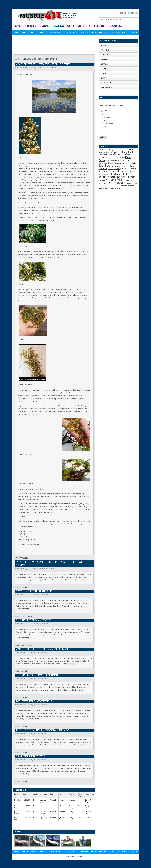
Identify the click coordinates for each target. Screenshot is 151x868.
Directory (84, 26)
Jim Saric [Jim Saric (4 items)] (132, 163)
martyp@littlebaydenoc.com (27, 540)
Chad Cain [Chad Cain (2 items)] (119, 155)
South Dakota (107, 87)
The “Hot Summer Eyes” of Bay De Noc (42, 730)
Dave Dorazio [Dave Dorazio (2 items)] (120, 158)
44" (34, 818)
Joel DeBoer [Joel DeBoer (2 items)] (119, 166)
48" (34, 806)
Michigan (105, 69)
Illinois (104, 45)
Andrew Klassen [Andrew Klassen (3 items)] (129, 150)
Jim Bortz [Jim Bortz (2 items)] (125, 163)
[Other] (112, 127)
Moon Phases (72, 33)
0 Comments (52, 68)
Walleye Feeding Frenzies (35, 701)
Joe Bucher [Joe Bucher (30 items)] (107, 166)
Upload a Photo (56, 33)
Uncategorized (28, 616)
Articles (30, 26)
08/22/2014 (27, 818)
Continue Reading (81, 580)
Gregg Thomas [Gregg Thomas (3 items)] (114, 163)
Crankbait (63, 800)
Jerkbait (62, 818)
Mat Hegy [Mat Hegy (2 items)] (111, 169)
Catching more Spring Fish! (36, 591)
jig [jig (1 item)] (121, 163)
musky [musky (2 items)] (101, 171)
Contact (133, 33)
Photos (43, 33)
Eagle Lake (43, 818)
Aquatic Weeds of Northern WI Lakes (43, 64)
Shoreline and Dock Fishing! (37, 675)
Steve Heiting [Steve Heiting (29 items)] (116, 180)
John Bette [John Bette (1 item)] (127, 166)
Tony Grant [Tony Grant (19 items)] (115, 188)
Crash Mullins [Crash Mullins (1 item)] (111, 158)
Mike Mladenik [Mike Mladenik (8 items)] (129, 169)
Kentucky (105, 73)
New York (105, 64)
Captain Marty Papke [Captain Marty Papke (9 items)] (123, 152)
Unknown (88, 818)
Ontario (104, 59)
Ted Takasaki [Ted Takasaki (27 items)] (116, 183)
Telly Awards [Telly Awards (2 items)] (130, 183)
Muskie (25, 33)
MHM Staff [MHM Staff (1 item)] (118, 169)
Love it (106, 111)
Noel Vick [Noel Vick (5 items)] (119, 171)
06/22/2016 (27, 806)
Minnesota (105, 55)
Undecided (107, 117)
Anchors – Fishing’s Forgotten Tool (42, 649)
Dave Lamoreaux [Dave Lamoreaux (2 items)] (111, 161)
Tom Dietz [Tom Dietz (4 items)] (103, 189)
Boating (58, 26)
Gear (71, 26)
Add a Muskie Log (119, 33)
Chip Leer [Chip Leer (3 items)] (126, 155)
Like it (106, 114)
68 (79, 812)
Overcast (72, 800)
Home (17, 26)
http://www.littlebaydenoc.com (28, 544)
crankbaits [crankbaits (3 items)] (103, 158)
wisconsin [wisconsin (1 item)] (126, 189)
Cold (79, 818)
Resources (115, 26)
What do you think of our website (111, 105)
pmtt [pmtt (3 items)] (108, 174)
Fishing (44, 26)
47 (34, 812)
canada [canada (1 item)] (109, 153)
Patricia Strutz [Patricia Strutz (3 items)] (129, 171)
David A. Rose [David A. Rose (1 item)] (121, 161)
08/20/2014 (27, 800)
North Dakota (107, 83)
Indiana (104, 78)
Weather (84, 33)
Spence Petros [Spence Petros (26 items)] (125, 177)
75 (79, 806)
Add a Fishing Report (100, 33)
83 (79, 800)
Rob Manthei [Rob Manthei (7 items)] (117, 174)
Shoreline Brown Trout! (34, 620)
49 (34, 800)
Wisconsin (53, 800)
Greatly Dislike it (109, 123)
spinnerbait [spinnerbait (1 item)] (102, 181)
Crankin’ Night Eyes (30, 756)
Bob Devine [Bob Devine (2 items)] (103, 152)
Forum (16, 33)
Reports (99, 26)
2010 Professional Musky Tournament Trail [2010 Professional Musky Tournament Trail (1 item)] (111, 150)
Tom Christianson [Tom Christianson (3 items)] (127, 186)
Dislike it (106, 120)
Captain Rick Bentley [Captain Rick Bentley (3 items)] (107, 155)
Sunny (71, 812)
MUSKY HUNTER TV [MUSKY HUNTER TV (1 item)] (109, 172)
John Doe (17, 800)
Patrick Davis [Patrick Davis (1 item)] (102, 175)
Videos (34, 33)
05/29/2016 (27, 812)
